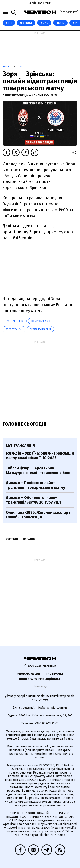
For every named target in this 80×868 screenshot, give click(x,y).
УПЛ (9, 23)
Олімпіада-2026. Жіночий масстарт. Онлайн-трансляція (39, 515)
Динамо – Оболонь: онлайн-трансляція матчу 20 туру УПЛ (33, 500)
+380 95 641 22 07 (47, 723)
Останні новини (21, 539)
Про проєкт (55, 674)
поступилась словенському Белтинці (38, 305)
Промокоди (40, 686)
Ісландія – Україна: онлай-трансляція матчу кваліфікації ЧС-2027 (40, 456)
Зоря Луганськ (14, 329)
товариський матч (42, 321)
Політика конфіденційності (40, 679)
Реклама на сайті (30, 674)
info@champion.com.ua (52, 708)
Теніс (60, 23)
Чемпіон (8, 67)
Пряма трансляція (40, 329)
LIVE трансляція (15, 321)
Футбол (26, 23)
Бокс (44, 23)
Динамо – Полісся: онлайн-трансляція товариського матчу (36, 485)
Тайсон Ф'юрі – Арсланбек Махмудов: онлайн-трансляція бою (38, 470)
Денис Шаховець (15, 95)
